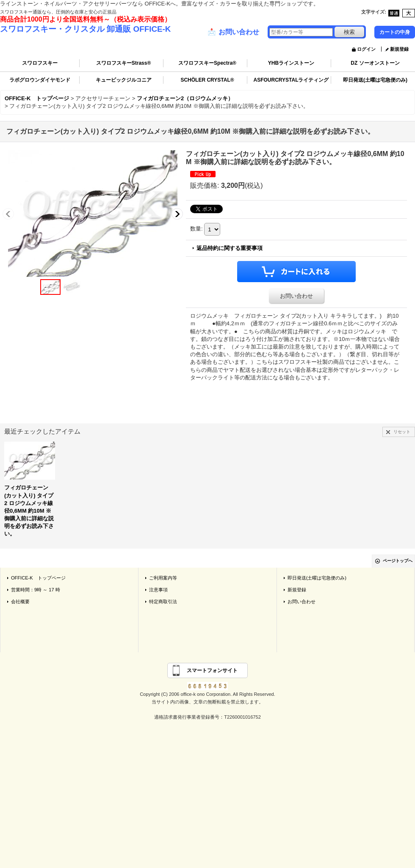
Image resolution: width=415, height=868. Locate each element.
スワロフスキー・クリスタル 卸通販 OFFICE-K (85, 29)
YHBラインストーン (291, 63)
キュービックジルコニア (124, 80)
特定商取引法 (163, 602)
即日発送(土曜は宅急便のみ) (375, 80)
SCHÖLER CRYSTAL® (207, 80)
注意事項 (158, 590)
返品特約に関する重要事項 (230, 248)
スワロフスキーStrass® (124, 63)
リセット (402, 432)
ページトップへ (398, 561)
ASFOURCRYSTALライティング (291, 80)
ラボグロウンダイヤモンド (40, 80)
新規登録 (399, 49)
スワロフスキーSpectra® (207, 63)
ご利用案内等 (163, 578)
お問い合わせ (233, 32)
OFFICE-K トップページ (38, 578)
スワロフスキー (40, 63)
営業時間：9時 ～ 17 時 (36, 590)
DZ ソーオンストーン (375, 63)
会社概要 (20, 602)
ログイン (366, 49)
